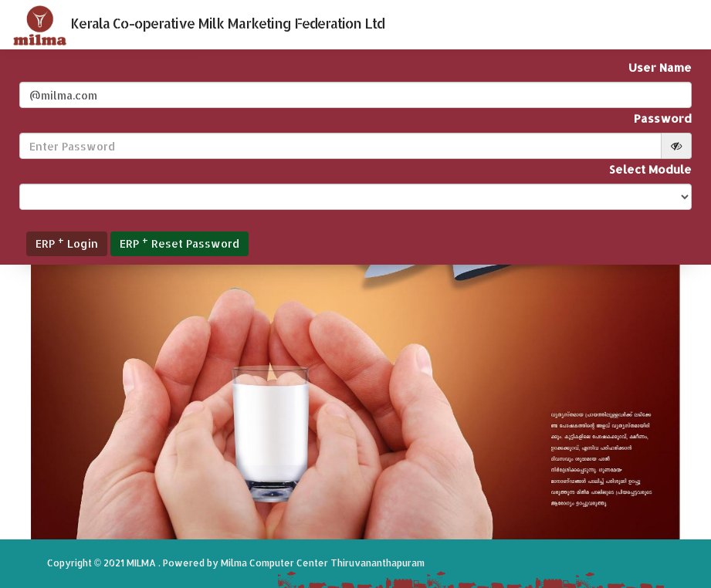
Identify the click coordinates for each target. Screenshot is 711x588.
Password (663, 118)
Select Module (650, 169)
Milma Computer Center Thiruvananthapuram (323, 563)
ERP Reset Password (179, 242)
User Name (660, 68)
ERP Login (67, 242)
